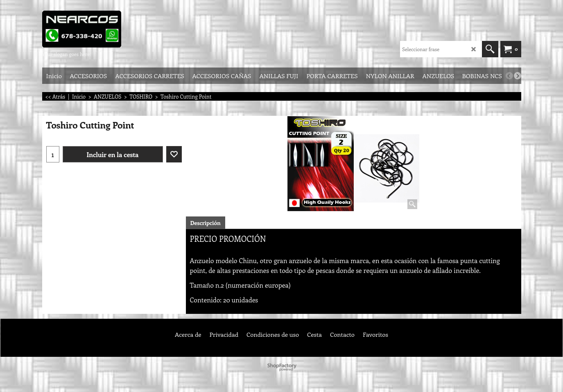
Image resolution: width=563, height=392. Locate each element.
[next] (518, 76)
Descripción (206, 223)
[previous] (509, 76)
